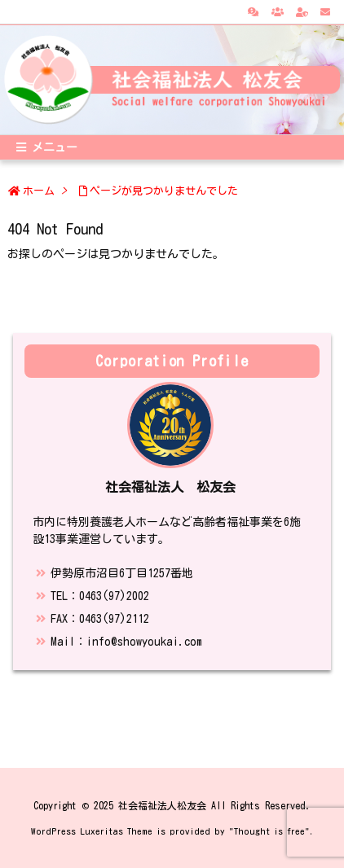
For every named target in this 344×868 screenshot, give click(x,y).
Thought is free (269, 831)
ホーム (39, 191)
